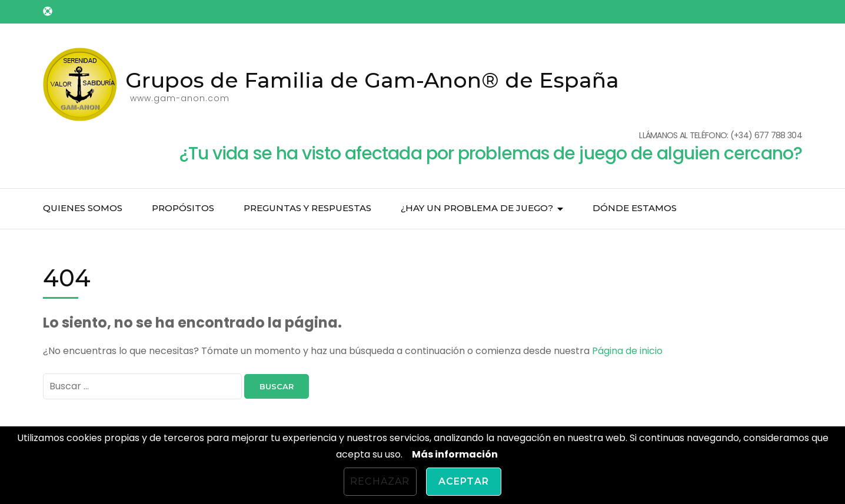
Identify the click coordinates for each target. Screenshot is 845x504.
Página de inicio (627, 351)
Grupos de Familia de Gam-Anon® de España (372, 80)
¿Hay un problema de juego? (477, 208)
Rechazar (380, 481)
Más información (455, 454)
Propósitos (183, 208)
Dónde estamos (635, 208)
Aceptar (464, 481)
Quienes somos (83, 208)
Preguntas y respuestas (307, 208)
